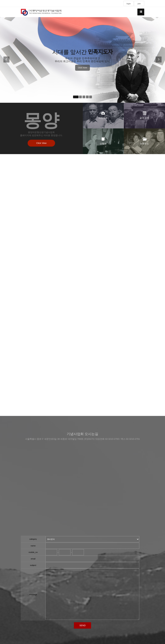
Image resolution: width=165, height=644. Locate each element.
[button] (6, 60)
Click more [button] (82, 68)
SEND (82, 625)
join (139, 4)
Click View (42, 143)
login (129, 4)
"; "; (92, 539)
